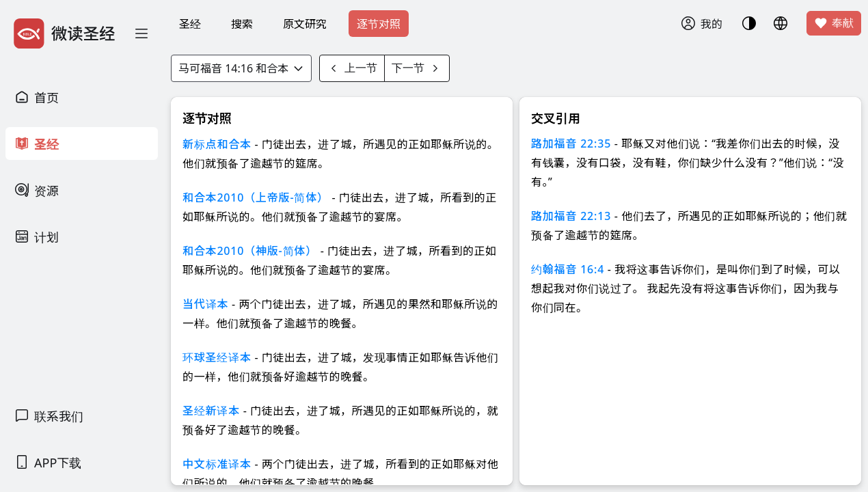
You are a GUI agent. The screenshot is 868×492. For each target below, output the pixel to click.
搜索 (242, 24)
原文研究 (305, 24)
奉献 (834, 23)
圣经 (190, 24)
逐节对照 (379, 24)
